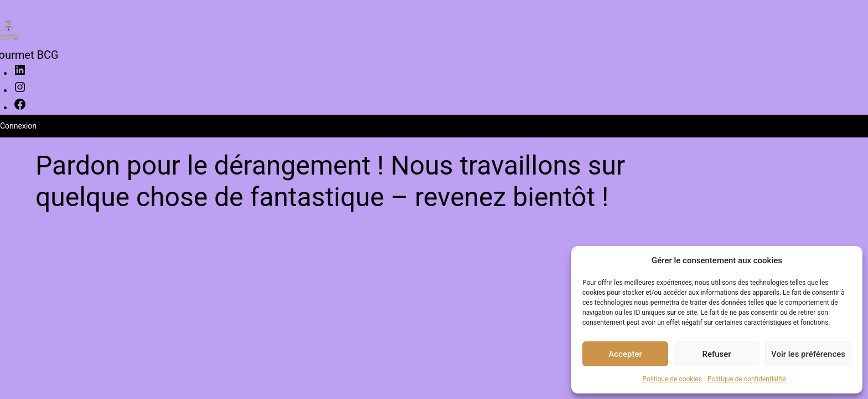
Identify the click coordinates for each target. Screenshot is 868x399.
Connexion (18, 126)
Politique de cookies (672, 379)
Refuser (716, 354)
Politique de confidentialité (747, 379)
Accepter (625, 354)
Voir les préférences (808, 354)
